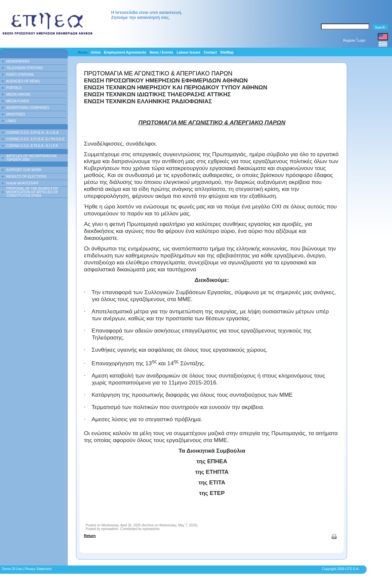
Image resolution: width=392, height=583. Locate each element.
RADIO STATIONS (20, 75)
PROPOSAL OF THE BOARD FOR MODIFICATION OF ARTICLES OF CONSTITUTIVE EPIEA (32, 192)
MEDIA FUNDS (18, 101)
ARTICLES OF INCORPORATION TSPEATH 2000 (31, 158)
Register (349, 41)
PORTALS (14, 88)
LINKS (11, 121)
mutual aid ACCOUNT (22, 183)
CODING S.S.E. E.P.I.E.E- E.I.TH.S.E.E (35, 139)
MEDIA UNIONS (18, 94)
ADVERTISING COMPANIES (28, 108)
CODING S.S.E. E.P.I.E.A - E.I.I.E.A (32, 133)
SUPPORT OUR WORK (24, 170)
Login (361, 41)
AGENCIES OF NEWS (23, 81)
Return (90, 536)
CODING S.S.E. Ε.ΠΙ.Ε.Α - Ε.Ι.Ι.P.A (32, 146)
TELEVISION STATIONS (24, 68)
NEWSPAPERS (18, 61)
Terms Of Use (12, 569)
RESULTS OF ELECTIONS (26, 177)
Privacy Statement (38, 569)
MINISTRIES (16, 114)
